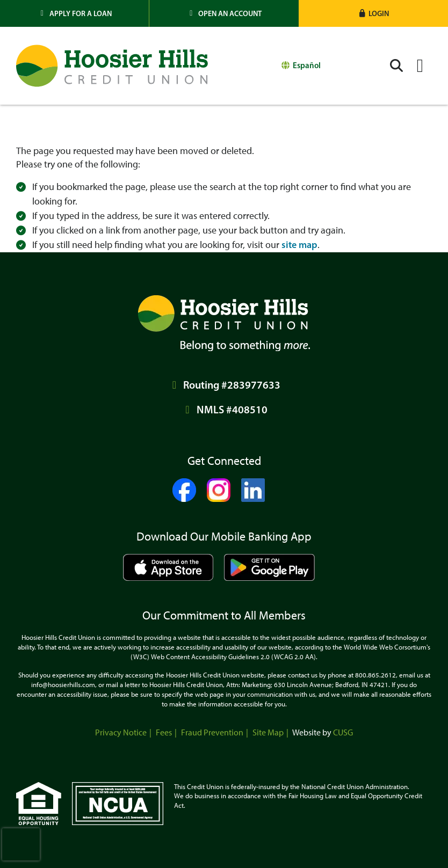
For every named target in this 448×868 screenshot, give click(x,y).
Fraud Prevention (212, 732)
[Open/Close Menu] (420, 66)
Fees (164, 732)
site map (299, 245)
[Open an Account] (224, 13)
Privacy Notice (121, 732)
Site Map (268, 732)
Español (307, 65)
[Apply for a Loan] (75, 13)
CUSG (343, 732)
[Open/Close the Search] (396, 66)
